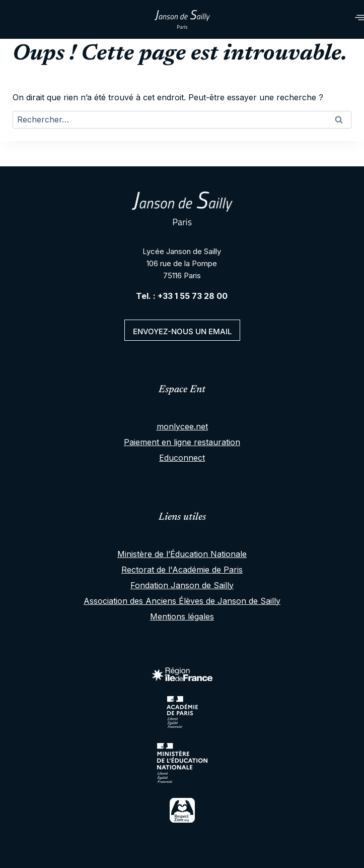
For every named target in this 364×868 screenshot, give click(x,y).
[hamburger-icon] (348, 19)
